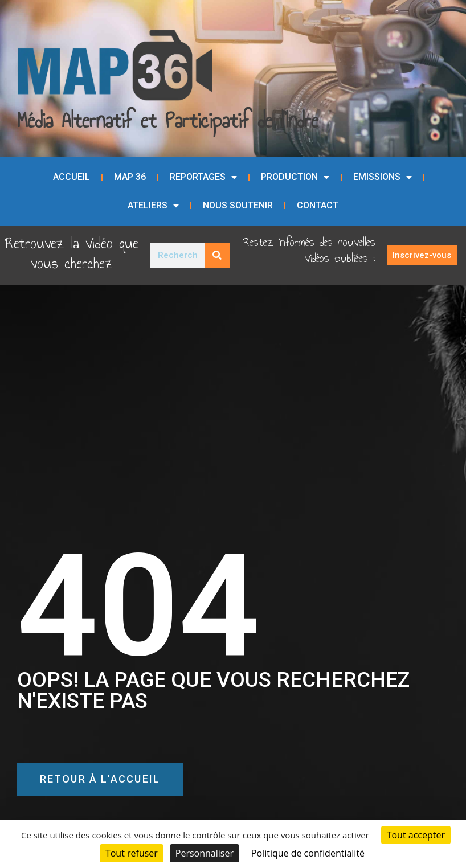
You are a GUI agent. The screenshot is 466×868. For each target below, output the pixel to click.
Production (295, 177)
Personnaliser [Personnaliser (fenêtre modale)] (205, 853)
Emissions (383, 177)
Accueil (71, 177)
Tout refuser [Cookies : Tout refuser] (132, 853)
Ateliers (153, 206)
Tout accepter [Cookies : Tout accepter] (416, 835)
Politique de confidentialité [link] (308, 853)
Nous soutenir (238, 205)
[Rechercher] (217, 255)
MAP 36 (130, 177)
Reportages (203, 177)
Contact (318, 205)
